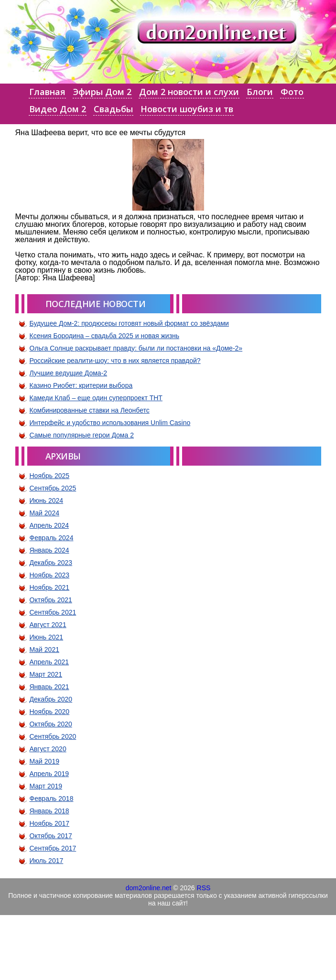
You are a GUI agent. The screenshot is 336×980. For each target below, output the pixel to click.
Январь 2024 (49, 550)
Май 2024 (44, 513)
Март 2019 (46, 786)
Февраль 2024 (52, 538)
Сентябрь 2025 (53, 488)
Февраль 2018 (52, 799)
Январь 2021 (49, 687)
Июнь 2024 (47, 501)
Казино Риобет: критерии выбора (81, 385)
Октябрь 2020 (51, 724)
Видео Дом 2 (58, 109)
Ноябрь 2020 (50, 712)
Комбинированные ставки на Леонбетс (90, 410)
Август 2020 (48, 749)
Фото (292, 92)
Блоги (260, 92)
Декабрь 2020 (51, 699)
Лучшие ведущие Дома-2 (69, 373)
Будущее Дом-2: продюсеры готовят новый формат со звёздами (129, 323)
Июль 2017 (47, 861)
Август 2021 (48, 625)
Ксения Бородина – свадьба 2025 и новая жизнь (105, 336)
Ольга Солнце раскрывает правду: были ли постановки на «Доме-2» (136, 348)
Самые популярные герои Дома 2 (82, 435)
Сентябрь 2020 (53, 736)
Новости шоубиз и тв (187, 109)
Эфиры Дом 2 (102, 92)
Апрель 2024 (49, 525)
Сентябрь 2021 (53, 612)
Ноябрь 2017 (50, 823)
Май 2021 (44, 650)
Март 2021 (46, 674)
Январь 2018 (49, 811)
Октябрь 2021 (51, 600)
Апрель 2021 (49, 662)
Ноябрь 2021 (50, 587)
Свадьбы (113, 109)
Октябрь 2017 (51, 836)
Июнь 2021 (47, 637)
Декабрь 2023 (51, 563)
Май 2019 (44, 761)
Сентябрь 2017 (53, 848)
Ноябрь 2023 (50, 575)
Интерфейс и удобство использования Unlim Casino (110, 423)
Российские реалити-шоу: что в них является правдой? (115, 361)
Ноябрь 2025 (50, 476)
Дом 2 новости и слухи (189, 92)
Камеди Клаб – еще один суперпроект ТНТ (96, 398)
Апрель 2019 (49, 774)
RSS (204, 888)
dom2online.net (149, 888)
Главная (47, 92)
